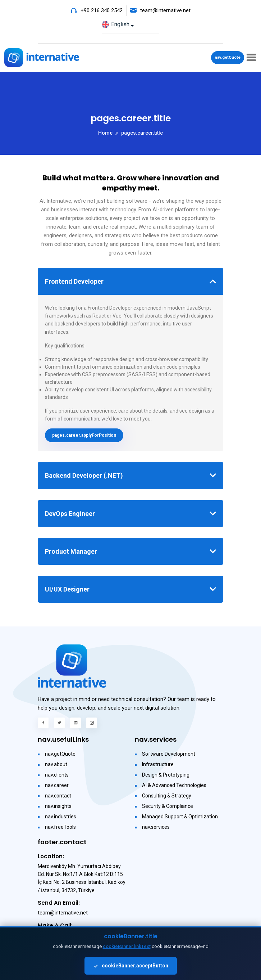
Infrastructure (158, 764)
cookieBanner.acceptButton (131, 966)
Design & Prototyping (166, 775)
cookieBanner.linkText (127, 946)
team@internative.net (165, 10)
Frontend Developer (74, 281)
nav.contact (58, 796)
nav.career (57, 785)
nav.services (156, 827)
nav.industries (61, 817)
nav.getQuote (228, 57)
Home (105, 133)
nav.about (56, 764)
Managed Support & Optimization (180, 817)
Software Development (169, 754)
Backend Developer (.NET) (84, 475)
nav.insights (58, 806)
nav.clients (57, 775)
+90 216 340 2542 (102, 10)
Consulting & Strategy (167, 796)
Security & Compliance (168, 806)
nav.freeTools (60, 827)
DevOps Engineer (70, 514)
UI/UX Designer (67, 589)
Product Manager (71, 551)
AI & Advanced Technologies (174, 785)
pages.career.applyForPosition (84, 435)
